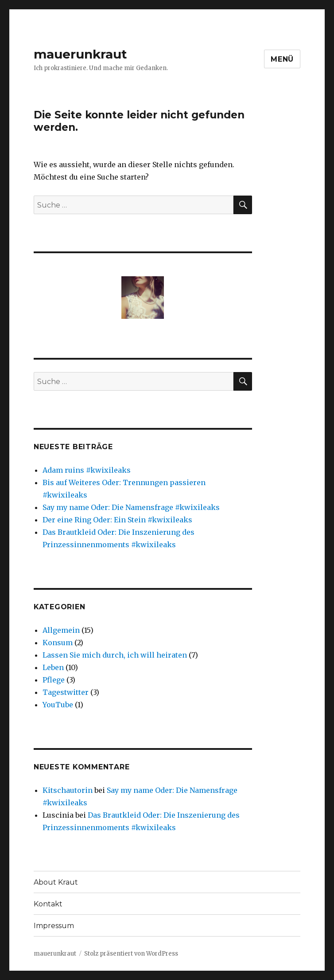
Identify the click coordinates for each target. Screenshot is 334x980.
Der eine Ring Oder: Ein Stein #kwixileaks (117, 520)
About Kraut (56, 882)
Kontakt (48, 904)
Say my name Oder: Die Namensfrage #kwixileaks (131, 507)
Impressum (54, 926)
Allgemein (61, 630)
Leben (53, 667)
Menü (282, 59)
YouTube (58, 705)
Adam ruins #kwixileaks (87, 470)
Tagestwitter (66, 692)
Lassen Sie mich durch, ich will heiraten (115, 655)
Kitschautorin (68, 790)
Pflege (54, 680)
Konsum (58, 643)
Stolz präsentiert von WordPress (131, 954)
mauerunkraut (80, 54)
